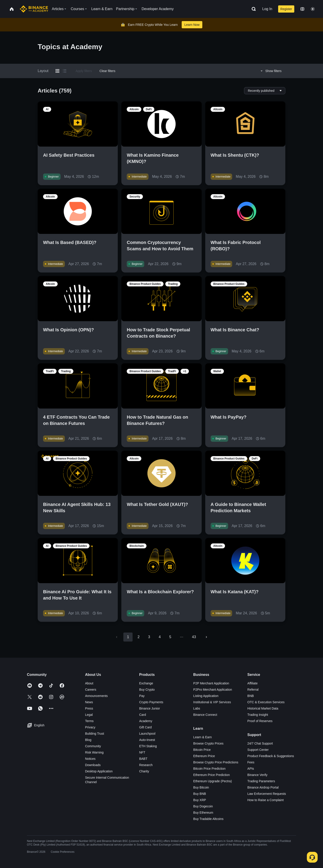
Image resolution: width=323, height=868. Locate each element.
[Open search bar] (252, 9)
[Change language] (302, 9)
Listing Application (206, 696)
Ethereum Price (204, 756)
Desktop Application (99, 771)
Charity (144, 771)
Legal (89, 715)
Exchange (146, 683)
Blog (88, 740)
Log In (267, 9)
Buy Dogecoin (203, 806)
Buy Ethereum (203, 813)
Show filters (270, 71)
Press (89, 708)
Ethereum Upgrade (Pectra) (213, 781)
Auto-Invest (147, 740)
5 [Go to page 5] (170, 637)
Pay (142, 696)
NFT (142, 752)
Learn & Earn (203, 737)
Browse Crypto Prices (208, 743)
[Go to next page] (206, 637)
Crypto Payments (151, 702)
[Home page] (34, 9)
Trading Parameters (261, 781)
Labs (197, 708)
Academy (146, 721)
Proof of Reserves (260, 721)
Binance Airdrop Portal (263, 787)
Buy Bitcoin (201, 787)
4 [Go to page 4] (160, 637)
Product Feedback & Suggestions (271, 756)
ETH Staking (148, 746)
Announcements (96, 696)
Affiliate (253, 683)
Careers (91, 690)
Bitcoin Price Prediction (210, 769)
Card (142, 715)
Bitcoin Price (202, 750)
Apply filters (84, 71)
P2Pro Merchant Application (213, 690)
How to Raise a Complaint (266, 800)
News (89, 702)
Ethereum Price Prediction (212, 775)
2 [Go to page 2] (139, 637)
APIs (251, 769)
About (89, 683)
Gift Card (145, 727)
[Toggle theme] (313, 9)
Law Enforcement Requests (267, 794)
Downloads (93, 765)
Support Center (258, 750)
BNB (251, 696)
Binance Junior (149, 708)
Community (93, 746)
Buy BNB (200, 794)
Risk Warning (94, 752)
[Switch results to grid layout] (57, 71)
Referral (253, 690)
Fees (251, 762)
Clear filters (107, 71)
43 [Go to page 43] (194, 637)
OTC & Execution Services (266, 702)
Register (286, 9)
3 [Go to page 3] (149, 637)
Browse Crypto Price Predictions (216, 762)
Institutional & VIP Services (212, 702)
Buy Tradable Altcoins (208, 819)
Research (146, 765)
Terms (89, 721)
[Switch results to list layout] (65, 71)
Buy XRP (200, 800)
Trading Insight (258, 715)
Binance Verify (258, 775)
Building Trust (95, 734)
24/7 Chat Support (260, 743)
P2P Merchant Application (211, 683)
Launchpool (147, 734)
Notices (90, 759)
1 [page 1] (128, 637)
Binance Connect (205, 715)
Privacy (90, 727)
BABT (143, 759)
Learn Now (192, 25)
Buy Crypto (147, 690)
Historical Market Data (263, 708)
